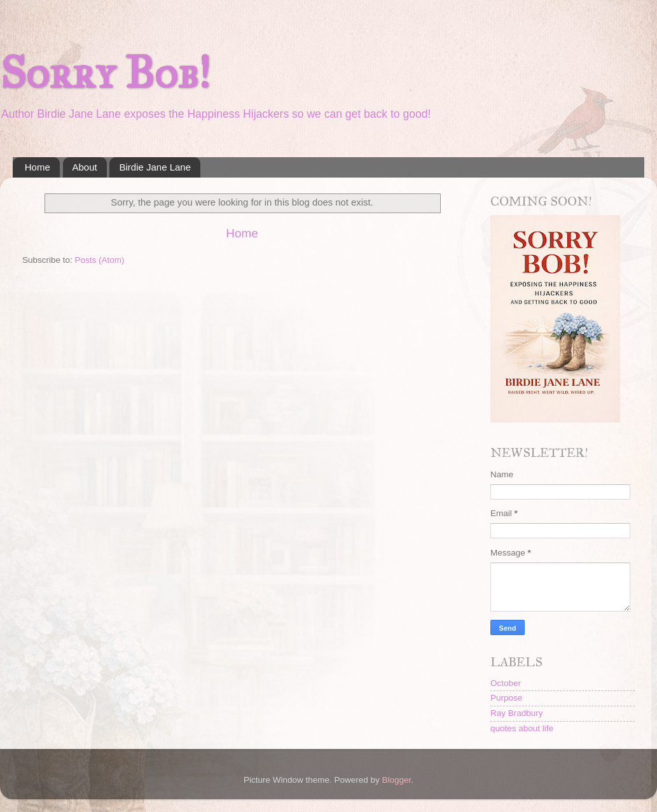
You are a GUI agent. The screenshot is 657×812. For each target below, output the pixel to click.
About (85, 167)
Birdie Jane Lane (155, 167)
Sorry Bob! (105, 73)
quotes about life (522, 728)
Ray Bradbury (517, 713)
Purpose (506, 698)
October (506, 683)
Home (38, 167)
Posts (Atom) (100, 260)
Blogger (397, 780)
